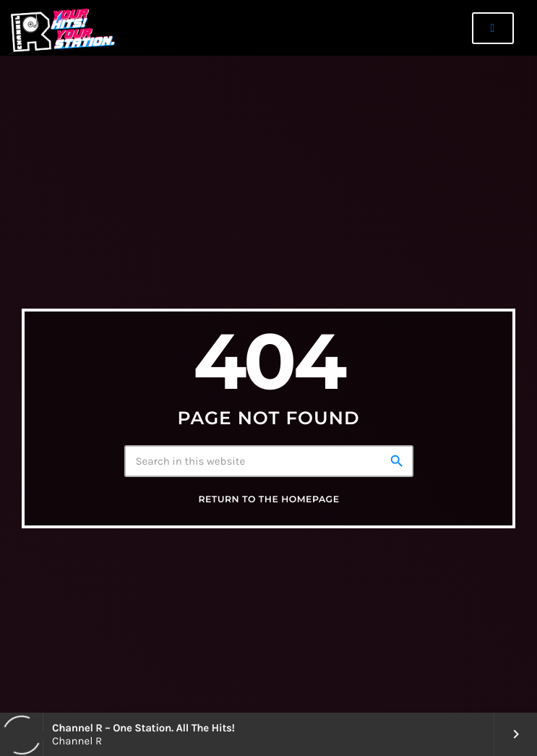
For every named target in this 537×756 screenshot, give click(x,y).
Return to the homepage (268, 500)
